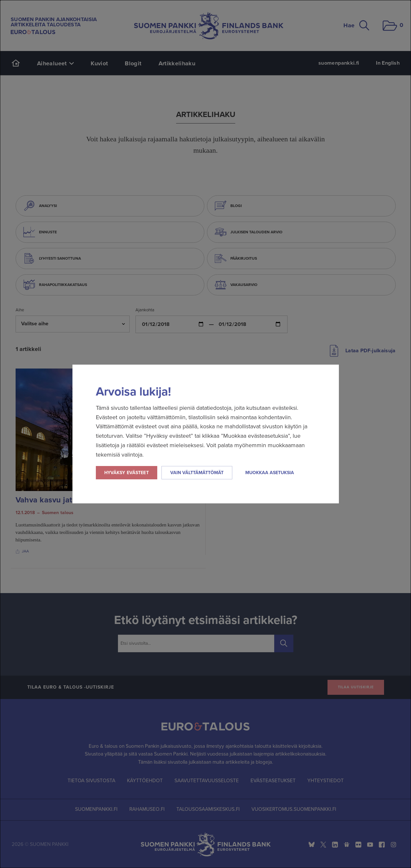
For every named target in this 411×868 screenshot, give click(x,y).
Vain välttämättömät (197, 473)
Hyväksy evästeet (127, 473)
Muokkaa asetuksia (270, 473)
